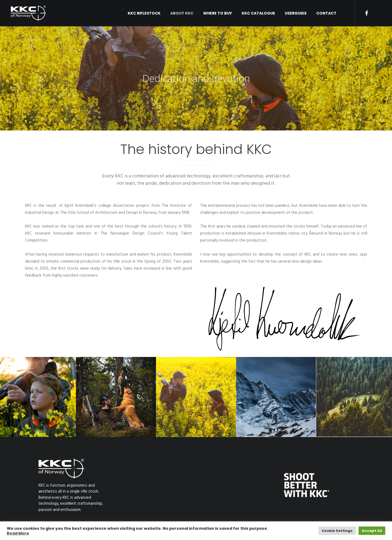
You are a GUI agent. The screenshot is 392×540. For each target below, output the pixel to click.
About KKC (182, 13)
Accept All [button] (372, 531)
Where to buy (218, 13)
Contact (326, 13)
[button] (379, 13)
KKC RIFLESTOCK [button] (144, 13)
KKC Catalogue (258, 13)
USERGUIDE (296, 13)
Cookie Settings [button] (337, 531)
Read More (18, 533)
